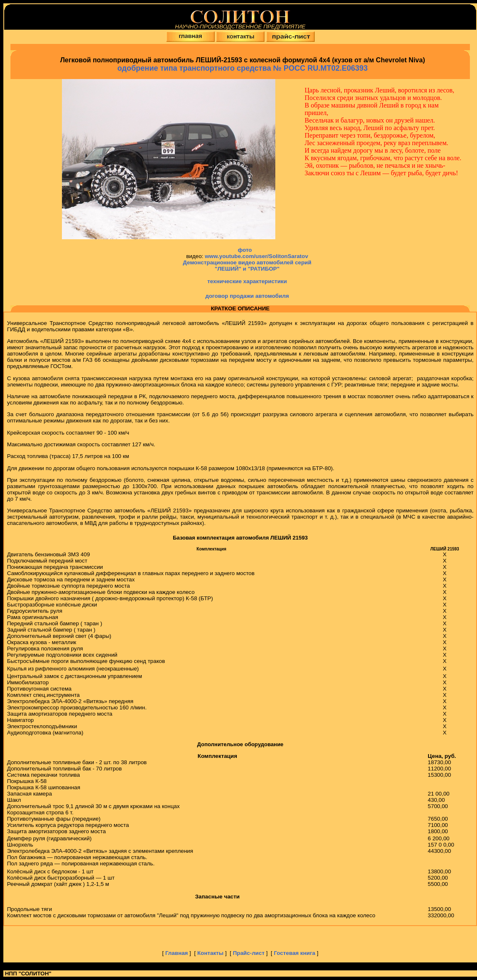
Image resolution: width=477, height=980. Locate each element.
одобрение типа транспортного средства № (243, 68)
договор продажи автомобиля (247, 296)
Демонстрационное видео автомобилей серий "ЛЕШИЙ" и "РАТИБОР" (247, 266)
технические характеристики (247, 281)
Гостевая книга (294, 953)
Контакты (211, 953)
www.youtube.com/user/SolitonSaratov (256, 256)
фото (246, 250)
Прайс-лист (249, 953)
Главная (177, 953)
